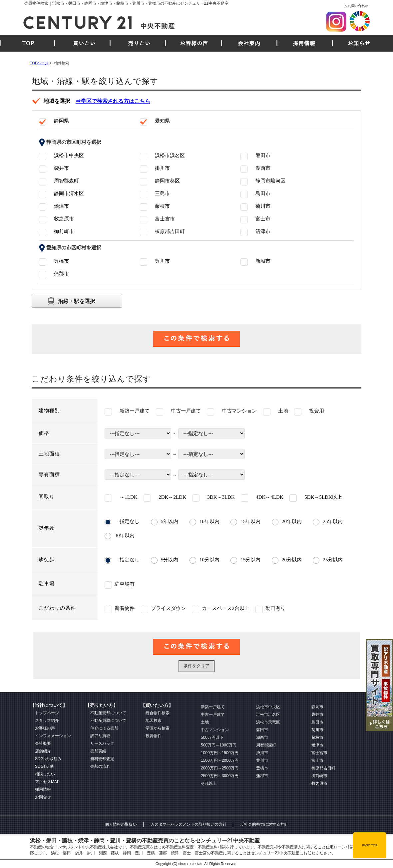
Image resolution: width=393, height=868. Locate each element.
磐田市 (262, 730)
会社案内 (249, 43)
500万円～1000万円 (219, 745)
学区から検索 (158, 728)
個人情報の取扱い (121, 824)
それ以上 (209, 783)
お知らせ (359, 43)
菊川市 (317, 730)
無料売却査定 (102, 759)
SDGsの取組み (48, 759)
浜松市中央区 (268, 707)
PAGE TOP (370, 845)
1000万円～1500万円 (220, 753)
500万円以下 (212, 737)
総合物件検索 (158, 713)
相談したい (45, 774)
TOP (28, 43)
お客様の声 (194, 43)
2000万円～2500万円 (220, 768)
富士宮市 (319, 753)
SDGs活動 (44, 766)
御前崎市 (319, 776)
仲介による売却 (104, 728)
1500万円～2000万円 (220, 760)
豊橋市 (262, 768)
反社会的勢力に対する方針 (264, 824)
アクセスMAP (47, 782)
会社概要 (43, 743)
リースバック (102, 743)
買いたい (84, 43)
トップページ (47, 713)
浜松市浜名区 (268, 715)
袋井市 (317, 715)
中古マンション (215, 730)
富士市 (317, 760)
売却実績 (98, 751)
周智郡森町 (266, 745)
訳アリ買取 (100, 736)
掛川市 (262, 753)
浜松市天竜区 (268, 722)
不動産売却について (108, 713)
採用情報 (304, 43)
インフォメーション (53, 736)
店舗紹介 (43, 751)
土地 (205, 722)
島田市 (317, 722)
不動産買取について (108, 721)
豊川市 (262, 760)
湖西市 (262, 737)
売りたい (139, 43)
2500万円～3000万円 (220, 776)
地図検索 (154, 721)
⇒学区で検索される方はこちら (113, 101)
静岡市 (317, 707)
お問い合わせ (358, 6)
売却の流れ (100, 766)
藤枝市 (317, 737)
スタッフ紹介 (47, 721)
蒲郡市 (262, 776)
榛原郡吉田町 (323, 768)
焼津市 (317, 745)
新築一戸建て (213, 707)
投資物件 (154, 736)
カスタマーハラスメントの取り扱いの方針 (189, 824)
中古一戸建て (213, 715)
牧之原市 (319, 783)
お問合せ (43, 797)
